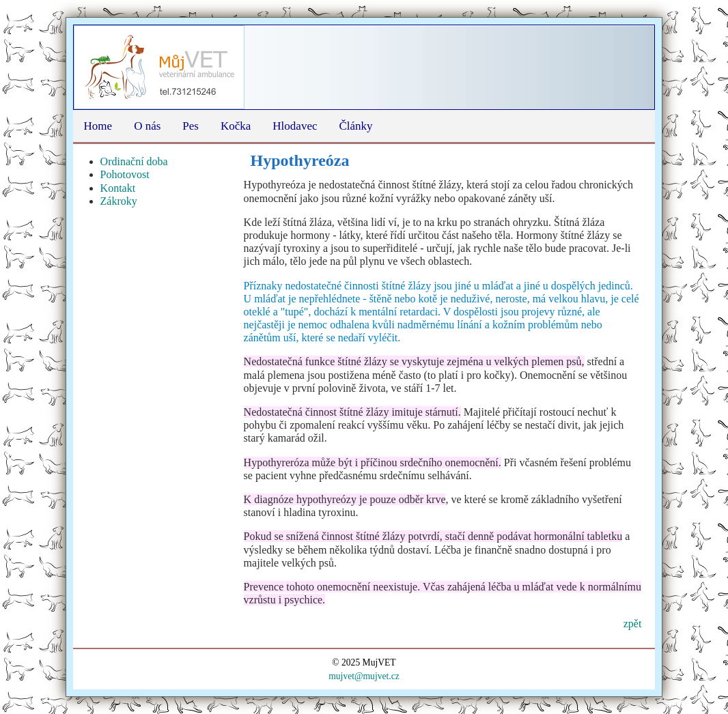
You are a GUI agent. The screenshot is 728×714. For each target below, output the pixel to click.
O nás (147, 126)
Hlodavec (295, 126)
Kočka (236, 126)
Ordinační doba (134, 161)
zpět (633, 624)
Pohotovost (125, 174)
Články (355, 126)
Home (98, 126)
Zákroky (119, 201)
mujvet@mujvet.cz (364, 676)
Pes (191, 126)
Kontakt (118, 188)
